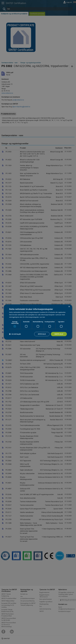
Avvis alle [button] (42, 334)
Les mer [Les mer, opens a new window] (42, 317)
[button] (15, 334)
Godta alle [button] (59, 334)
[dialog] (38, 322)
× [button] (69, 307)
